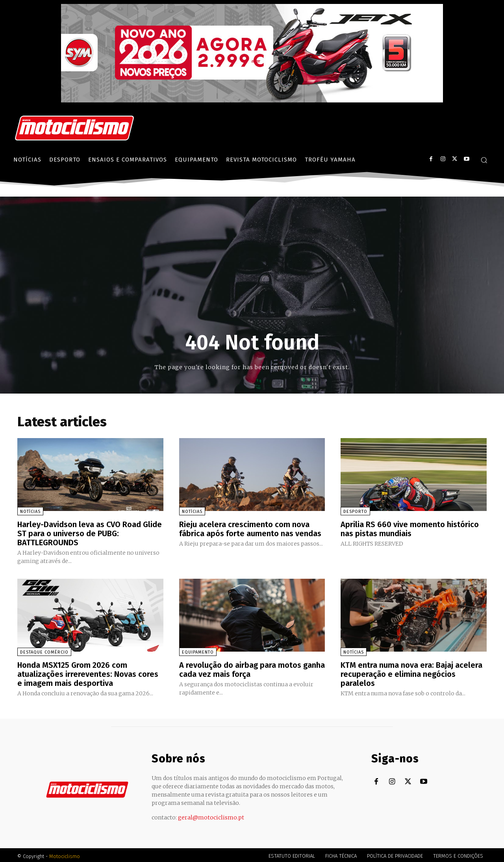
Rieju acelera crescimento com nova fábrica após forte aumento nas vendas (250, 529)
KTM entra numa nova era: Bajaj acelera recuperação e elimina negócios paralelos (411, 673)
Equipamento (198, 651)
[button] (484, 160)
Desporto (355, 512)
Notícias (30, 512)
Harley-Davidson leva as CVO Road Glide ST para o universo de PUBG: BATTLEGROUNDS (90, 533)
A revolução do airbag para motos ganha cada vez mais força (252, 668)
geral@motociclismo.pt (211, 815)
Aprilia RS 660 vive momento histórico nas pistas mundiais (410, 529)
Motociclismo (65, 854)
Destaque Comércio (44, 651)
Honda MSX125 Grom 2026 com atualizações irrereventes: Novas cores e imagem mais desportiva (88, 673)
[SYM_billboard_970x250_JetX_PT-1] (252, 100)
